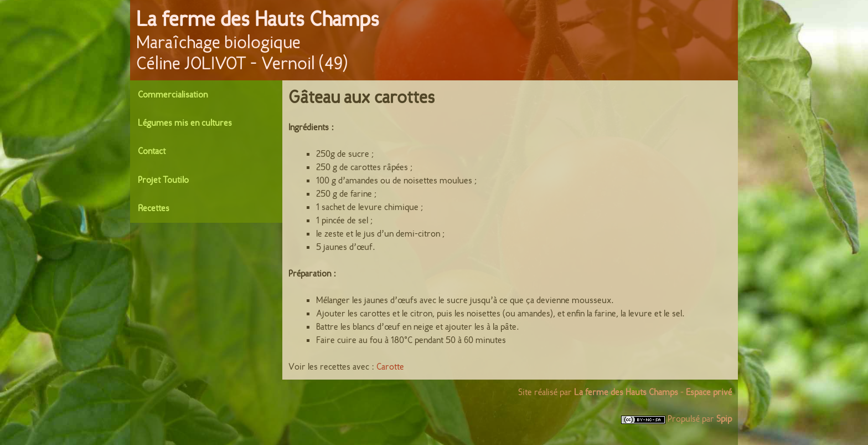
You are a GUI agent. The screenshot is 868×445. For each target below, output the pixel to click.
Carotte (390, 367)
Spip (724, 419)
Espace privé (709, 392)
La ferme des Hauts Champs (258, 19)
